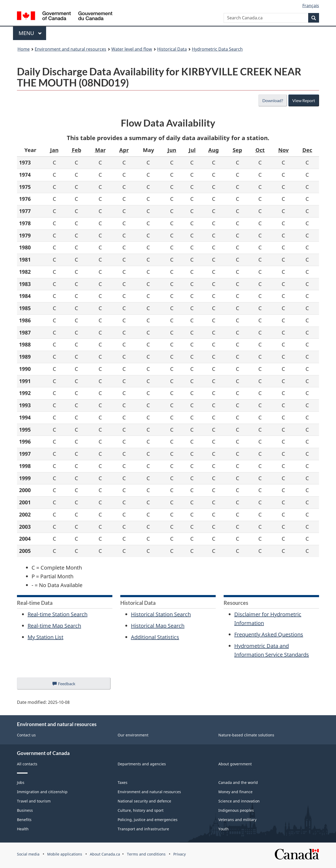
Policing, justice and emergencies (148, 820)
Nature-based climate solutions (246, 735)
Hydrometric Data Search (217, 49)
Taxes (123, 782)
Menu (30, 33)
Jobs (21, 782)
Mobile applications (65, 854)
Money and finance (235, 792)
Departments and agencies (142, 764)
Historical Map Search (158, 626)
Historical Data (172, 49)
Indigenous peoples (236, 810)
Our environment (133, 735)
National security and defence (144, 801)
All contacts (27, 764)
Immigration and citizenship (42, 792)
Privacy (180, 854)
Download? (272, 100)
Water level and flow (132, 49)
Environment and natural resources (70, 49)
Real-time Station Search (58, 614)
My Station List (45, 637)
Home (24, 49)
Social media (28, 854)
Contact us (26, 735)
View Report (304, 100)
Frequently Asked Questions (269, 634)
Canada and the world (238, 782)
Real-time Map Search (54, 626)
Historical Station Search (161, 614)
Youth (224, 829)
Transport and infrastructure (143, 829)
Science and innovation (239, 801)
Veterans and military (237, 820)
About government (235, 764)
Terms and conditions (146, 854)
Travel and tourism (34, 801)
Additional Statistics (155, 637)
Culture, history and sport (141, 810)
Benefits (24, 820)
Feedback (69, 685)
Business (25, 810)
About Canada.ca (105, 854)
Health (23, 829)
